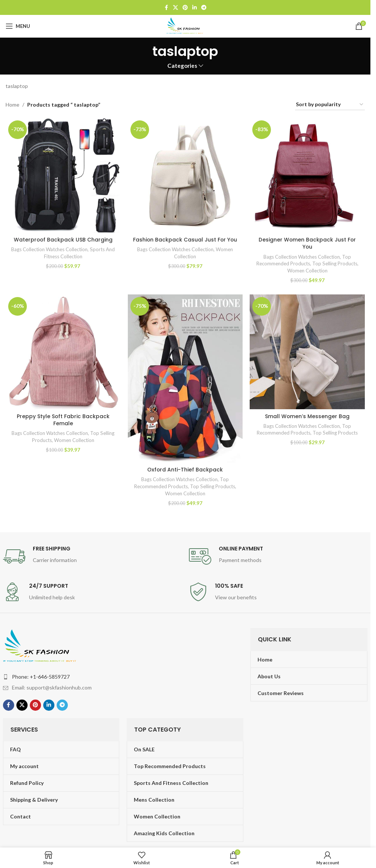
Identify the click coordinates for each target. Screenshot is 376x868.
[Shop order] (330, 105)
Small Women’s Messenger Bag (307, 416)
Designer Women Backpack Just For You (308, 243)
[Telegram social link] (204, 8)
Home (12, 105)
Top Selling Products (335, 263)
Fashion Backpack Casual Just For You (185, 239)
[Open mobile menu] (18, 26)
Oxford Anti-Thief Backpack (185, 469)
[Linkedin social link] (195, 8)
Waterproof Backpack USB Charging (63, 239)
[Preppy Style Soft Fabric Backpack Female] (63, 352)
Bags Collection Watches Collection (49, 249)
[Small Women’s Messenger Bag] (307, 352)
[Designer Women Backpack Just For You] (307, 175)
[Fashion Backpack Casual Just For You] (185, 175)
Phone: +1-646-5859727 (41, 676)
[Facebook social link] (166, 8)
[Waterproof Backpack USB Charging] (63, 175)
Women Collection (307, 270)
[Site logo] (185, 26)
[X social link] (176, 8)
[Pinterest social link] (185, 8)
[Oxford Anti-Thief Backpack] (185, 378)
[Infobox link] (92, 556)
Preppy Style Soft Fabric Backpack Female (63, 420)
